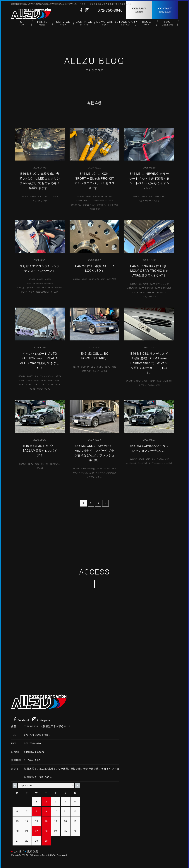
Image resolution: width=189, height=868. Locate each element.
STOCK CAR (126, 26)
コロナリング (41, 201)
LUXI (49, 196)
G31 (33, 389)
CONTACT (165, 10)
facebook (21, 720)
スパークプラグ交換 (107, 473)
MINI (41, 279)
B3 (44, 288)
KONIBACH (101, 201)
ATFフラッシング (160, 284)
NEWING (161, 196)
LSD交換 (95, 279)
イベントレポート (45, 376)
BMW (26, 196)
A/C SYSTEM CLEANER (41, 284)
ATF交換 (133, 288)
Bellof (59, 288)
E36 (23, 381)
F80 (29, 385)
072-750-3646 (110, 10)
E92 (44, 381)
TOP (22, 26)
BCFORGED (89, 367)
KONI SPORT (85, 201)
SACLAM (56, 464)
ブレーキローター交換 (161, 463)
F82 (36, 385)
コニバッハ (90, 205)
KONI (109, 196)
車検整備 (95, 209)
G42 (41, 389)
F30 (32, 292)
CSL (101, 367)
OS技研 (112, 279)
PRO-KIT (77, 205)
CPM (138, 381)
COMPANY (139, 10)
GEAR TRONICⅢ (157, 292)
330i (49, 279)
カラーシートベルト (150, 201)
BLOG (147, 26)
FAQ (167, 26)
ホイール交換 (101, 371)
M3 (56, 196)
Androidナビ (89, 469)
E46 (34, 196)
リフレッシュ (95, 477)
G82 (48, 389)
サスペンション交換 (108, 205)
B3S (51, 288)
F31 (58, 381)
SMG (40, 468)
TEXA (55, 292)
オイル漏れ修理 (161, 459)
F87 (44, 385)
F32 (22, 385)
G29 (58, 385)
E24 (59, 376)
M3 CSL (87, 371)
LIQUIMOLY (43, 292)
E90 (37, 381)
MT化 (45, 464)
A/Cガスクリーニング (29, 288)
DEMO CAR (105, 26)
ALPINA (144, 284)
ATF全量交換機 (164, 288)
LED (41, 196)
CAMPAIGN (84, 26)
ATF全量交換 (147, 288)
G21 (51, 385)
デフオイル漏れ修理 (150, 385)
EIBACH (99, 196)
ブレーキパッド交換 (138, 463)
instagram (41, 720)
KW (115, 469)
